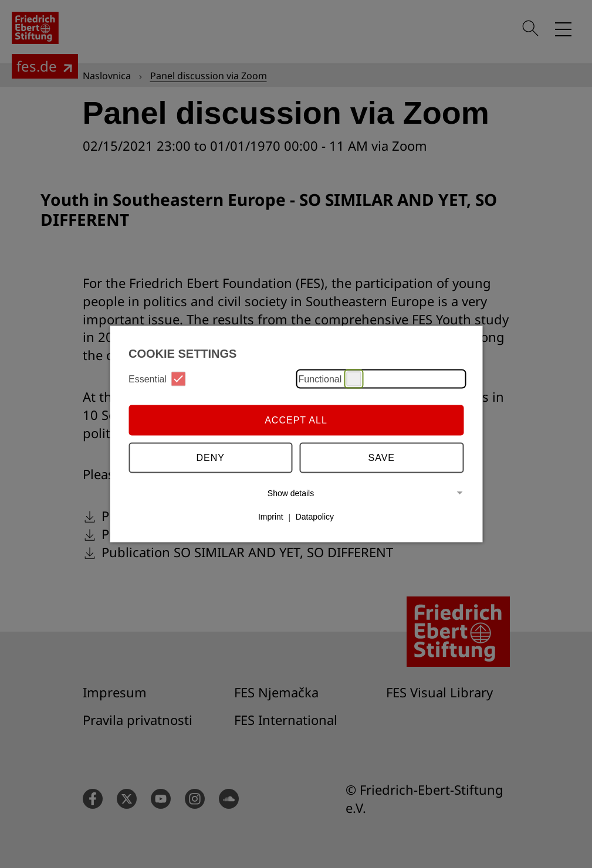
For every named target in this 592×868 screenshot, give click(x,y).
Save (382, 457)
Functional (330, 379)
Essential (157, 379)
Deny (211, 457)
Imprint (271, 517)
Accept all (296, 420)
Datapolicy (315, 517)
